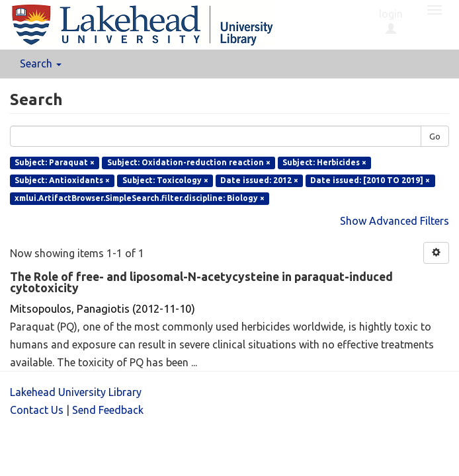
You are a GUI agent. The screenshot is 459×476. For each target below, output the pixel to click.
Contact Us (37, 410)
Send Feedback (108, 410)
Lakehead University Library (76, 392)
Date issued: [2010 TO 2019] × (370, 180)
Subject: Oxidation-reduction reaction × (189, 162)
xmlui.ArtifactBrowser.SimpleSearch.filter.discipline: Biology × (140, 198)
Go (435, 136)
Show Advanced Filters (395, 221)
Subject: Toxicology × (165, 180)
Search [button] (41, 63)
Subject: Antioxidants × (62, 180)
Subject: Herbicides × (324, 162)
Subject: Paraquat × (55, 162)
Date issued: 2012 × (259, 180)
